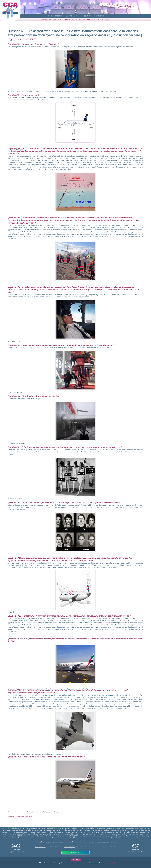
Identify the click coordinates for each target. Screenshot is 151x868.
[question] (59, 16)
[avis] (69, 16)
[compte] (99, 16)
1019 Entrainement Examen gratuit (21, 817)
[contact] (87, 16)
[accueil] (50, 16)
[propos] (78, 16)
